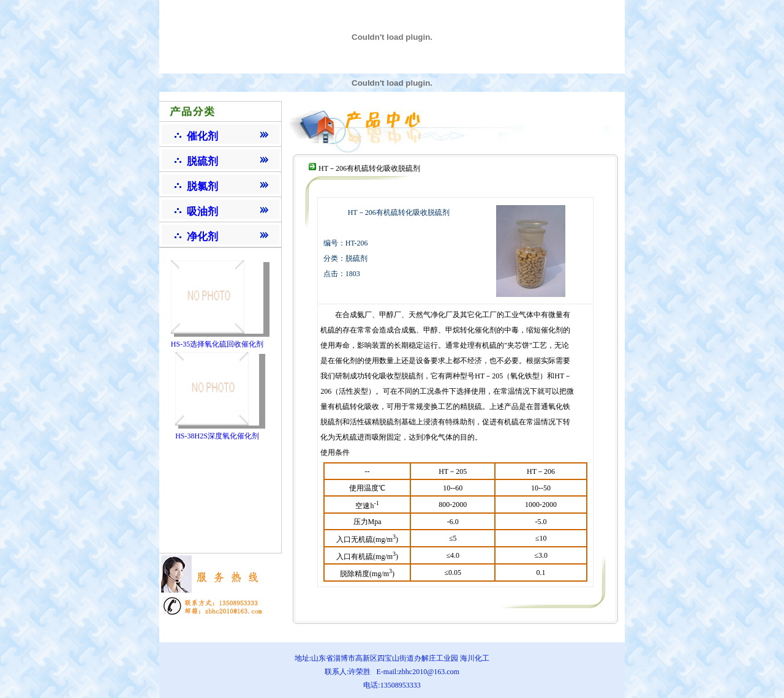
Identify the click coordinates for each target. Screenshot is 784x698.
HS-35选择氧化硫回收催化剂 (217, 344)
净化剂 (202, 237)
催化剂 (202, 136)
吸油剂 (202, 212)
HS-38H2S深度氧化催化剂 (217, 436)
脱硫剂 (202, 161)
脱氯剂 (202, 186)
